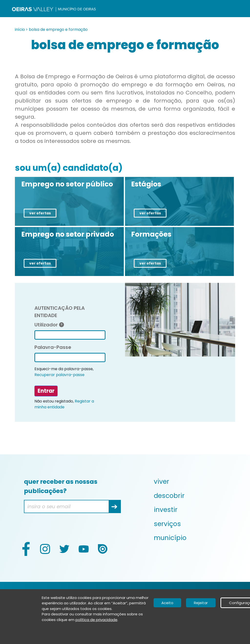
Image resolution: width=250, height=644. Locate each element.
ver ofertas (40, 213)
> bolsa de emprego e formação (57, 29)
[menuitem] (194, 482)
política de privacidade (96, 620)
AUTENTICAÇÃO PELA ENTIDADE (60, 312)
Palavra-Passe (53, 347)
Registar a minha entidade (64, 404)
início (20, 29)
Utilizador (49, 325)
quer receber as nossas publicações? (61, 486)
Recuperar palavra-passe (59, 375)
